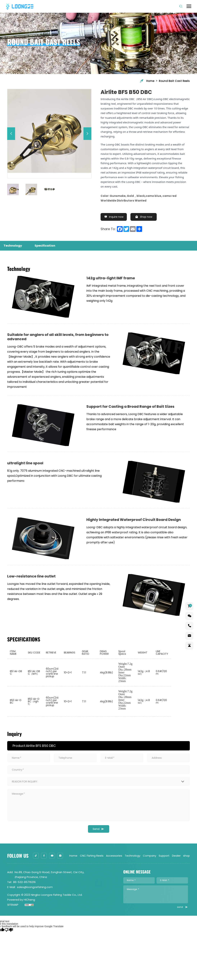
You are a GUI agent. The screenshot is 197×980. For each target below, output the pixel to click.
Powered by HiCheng (21, 900)
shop (186, 856)
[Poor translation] (9, 930)
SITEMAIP (13, 905)
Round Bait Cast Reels (174, 81)
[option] (49, 131)
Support (164, 856)
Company (150, 856)
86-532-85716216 (24, 882)
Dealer (176, 856)
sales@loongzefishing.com (35, 887)
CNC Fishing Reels (92, 856)
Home (147, 81)
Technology (133, 856)
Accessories (114, 856)
